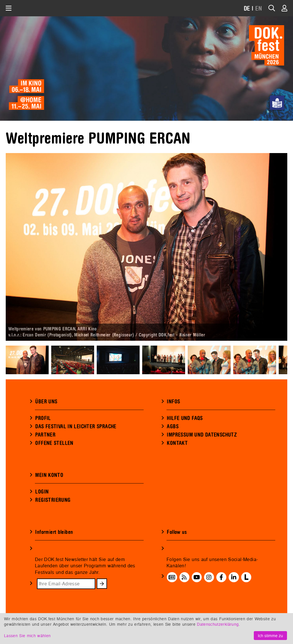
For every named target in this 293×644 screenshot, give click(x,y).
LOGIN (42, 492)
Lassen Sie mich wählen (27, 636)
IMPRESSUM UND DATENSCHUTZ (202, 435)
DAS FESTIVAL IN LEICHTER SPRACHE (76, 427)
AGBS (173, 427)
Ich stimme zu (270, 636)
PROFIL (43, 418)
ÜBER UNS (46, 402)
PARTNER (45, 435)
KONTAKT (177, 443)
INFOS (173, 402)
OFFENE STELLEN (54, 443)
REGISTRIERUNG (53, 500)
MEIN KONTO (49, 475)
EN (259, 9)
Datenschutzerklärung (218, 624)
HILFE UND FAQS (185, 418)
